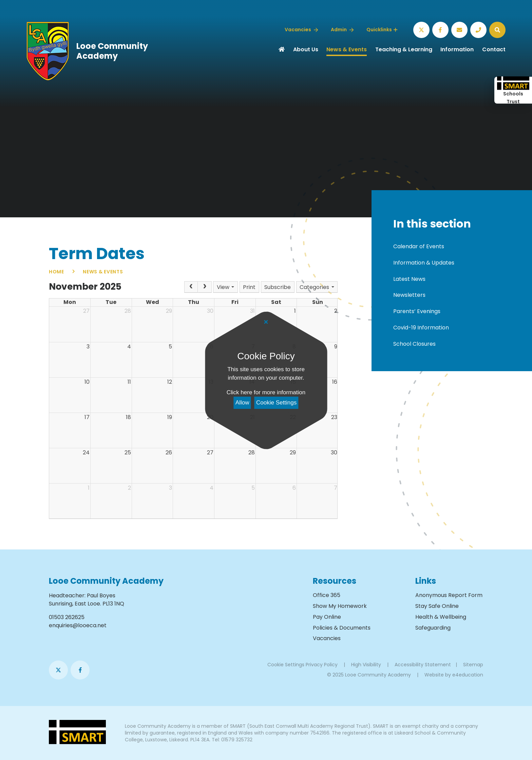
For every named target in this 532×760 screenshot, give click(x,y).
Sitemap (473, 665)
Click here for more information (266, 392)
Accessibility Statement (423, 665)
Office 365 (327, 595)
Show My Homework (340, 606)
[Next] (205, 287)
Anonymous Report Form (449, 595)
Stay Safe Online (437, 606)
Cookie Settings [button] (286, 665)
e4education (468, 675)
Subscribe (278, 287)
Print (249, 287)
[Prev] (191, 287)
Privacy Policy (322, 665)
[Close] (266, 322)
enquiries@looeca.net (78, 625)
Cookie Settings (276, 403)
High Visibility (366, 665)
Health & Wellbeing (441, 617)
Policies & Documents (342, 628)
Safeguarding (433, 628)
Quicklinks (382, 30)
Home (56, 272)
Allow (242, 403)
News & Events (103, 272)
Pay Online (327, 617)
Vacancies (327, 638)
